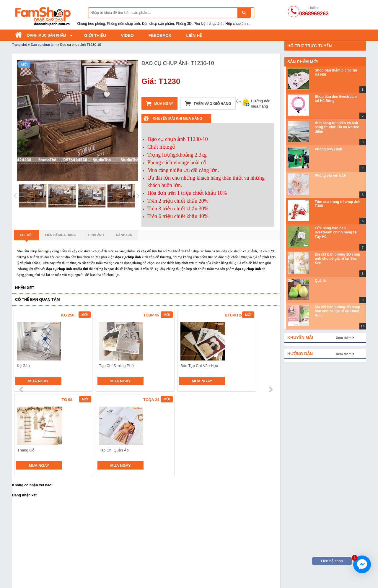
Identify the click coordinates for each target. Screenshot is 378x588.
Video (127, 35)
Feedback (160, 35)
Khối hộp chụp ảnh (242, 562)
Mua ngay (159, 103)
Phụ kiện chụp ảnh (100, 577)
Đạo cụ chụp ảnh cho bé (106, 555)
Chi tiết (26, 237)
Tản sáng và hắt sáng (32, 562)
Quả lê (320, 281)
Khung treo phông (28, 570)
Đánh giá (124, 235)
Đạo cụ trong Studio (30, 577)
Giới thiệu (95, 35)
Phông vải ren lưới (330, 176)
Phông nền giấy (168, 562)
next (271, 351)
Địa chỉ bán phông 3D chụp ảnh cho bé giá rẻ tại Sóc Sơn (338, 259)
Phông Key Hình (329, 149)
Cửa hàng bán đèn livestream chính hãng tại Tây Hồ (336, 232)
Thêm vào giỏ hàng (208, 103)
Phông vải (163, 577)
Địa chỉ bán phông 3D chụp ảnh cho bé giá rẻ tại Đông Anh (338, 311)
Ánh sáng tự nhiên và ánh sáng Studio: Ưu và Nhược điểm (337, 127)
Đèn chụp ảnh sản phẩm (35, 555)
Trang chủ (19, 45)
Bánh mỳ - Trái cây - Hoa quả (110, 570)
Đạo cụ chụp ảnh (44, 45)
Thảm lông (234, 555)
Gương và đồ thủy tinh (245, 577)
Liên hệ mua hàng (61, 235)
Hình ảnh (96, 235)
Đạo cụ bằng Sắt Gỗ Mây (106, 562)
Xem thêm (344, 338)
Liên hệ (194, 35)
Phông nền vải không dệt (177, 555)
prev (22, 351)
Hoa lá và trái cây (240, 570)
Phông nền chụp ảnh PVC (178, 570)
